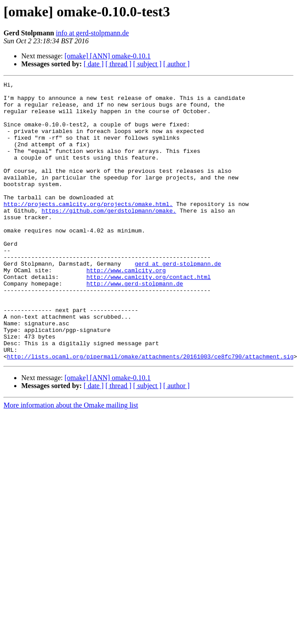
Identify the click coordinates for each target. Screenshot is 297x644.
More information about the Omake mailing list (71, 461)
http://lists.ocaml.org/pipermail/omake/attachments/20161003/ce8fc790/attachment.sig (150, 412)
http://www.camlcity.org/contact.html (148, 316)
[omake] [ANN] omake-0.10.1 (108, 56)
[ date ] (94, 64)
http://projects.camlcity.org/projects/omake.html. (88, 229)
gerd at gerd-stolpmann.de (178, 301)
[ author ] (177, 64)
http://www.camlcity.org (126, 309)
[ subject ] (147, 64)
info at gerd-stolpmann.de (92, 33)
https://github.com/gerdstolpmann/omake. (109, 237)
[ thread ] (118, 64)
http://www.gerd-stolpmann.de (135, 324)
